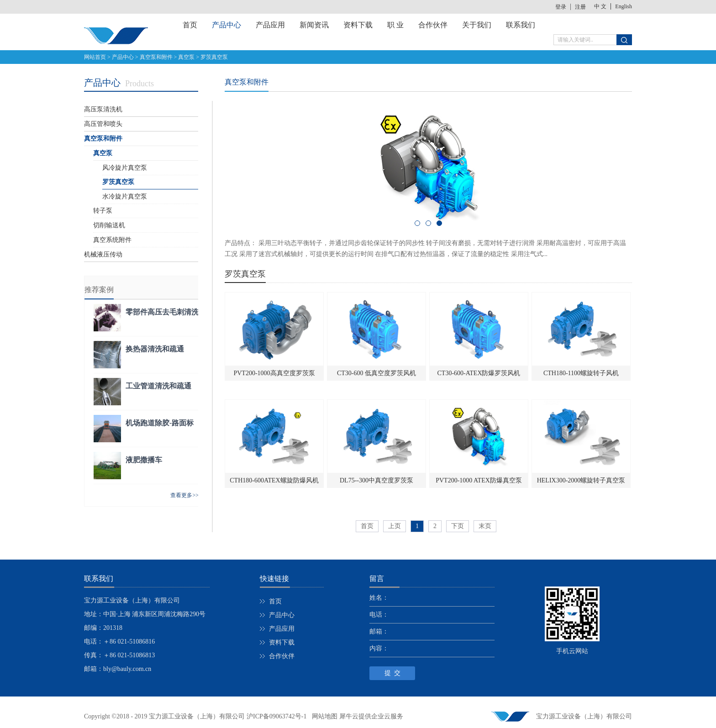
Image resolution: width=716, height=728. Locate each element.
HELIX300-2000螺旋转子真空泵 (581, 480)
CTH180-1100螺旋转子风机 (581, 373)
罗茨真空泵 (214, 57)
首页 (190, 25)
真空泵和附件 (156, 57)
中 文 (600, 6)
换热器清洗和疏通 (155, 349)
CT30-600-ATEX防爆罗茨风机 (479, 373)
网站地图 (323, 716)
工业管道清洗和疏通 (158, 386)
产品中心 (123, 57)
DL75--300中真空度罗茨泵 (376, 480)
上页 (395, 526)
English (624, 6)
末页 (485, 526)
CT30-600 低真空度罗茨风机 (376, 373)
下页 (458, 526)
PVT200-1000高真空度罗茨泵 (274, 373)
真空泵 (186, 57)
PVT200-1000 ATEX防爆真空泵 (479, 480)
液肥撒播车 (144, 460)
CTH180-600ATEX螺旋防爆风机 (274, 480)
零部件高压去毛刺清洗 (162, 312)
